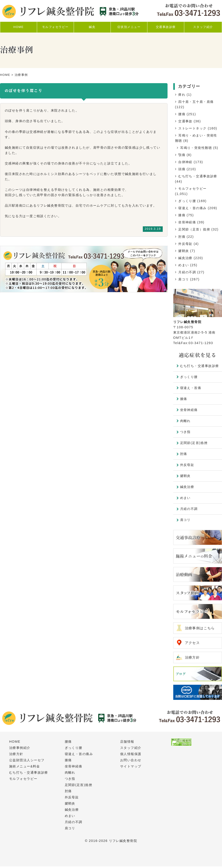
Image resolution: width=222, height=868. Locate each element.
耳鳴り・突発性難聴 (196, 148)
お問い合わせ (131, 762)
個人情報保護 (131, 756)
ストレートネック (192, 128)
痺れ (182, 95)
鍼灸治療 (185, 258)
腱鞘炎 (184, 251)
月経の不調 (187, 272)
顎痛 (182, 155)
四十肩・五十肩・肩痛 (196, 102)
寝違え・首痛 (191, 388)
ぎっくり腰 (187, 201)
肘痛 (182, 237)
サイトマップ (131, 768)
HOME (5, 75)
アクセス (193, 643)
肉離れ (185, 421)
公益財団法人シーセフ (27, 762)
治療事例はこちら (201, 628)
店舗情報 (127, 743)
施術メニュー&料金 (25, 768)
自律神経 (185, 162)
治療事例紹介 (20, 749)
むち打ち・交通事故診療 (198, 176)
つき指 (185, 432)
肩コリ (184, 279)
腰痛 (182, 114)
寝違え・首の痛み (192, 208)
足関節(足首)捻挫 (194, 443)
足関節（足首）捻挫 (194, 229)
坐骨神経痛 (187, 222)
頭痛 (182, 169)
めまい (184, 265)
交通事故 (185, 121)
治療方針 (193, 659)
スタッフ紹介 (131, 749)
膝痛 (182, 215)
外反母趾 (185, 244)
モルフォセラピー (192, 189)
